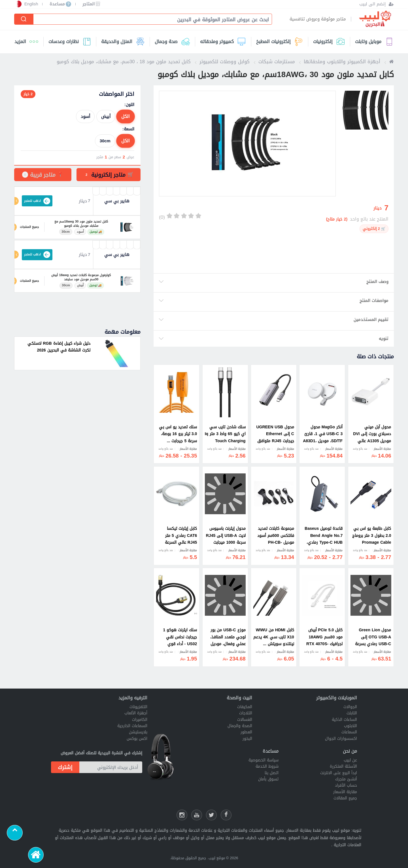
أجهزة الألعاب (136, 713)
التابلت (352, 713)
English (31, 4)
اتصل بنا (272, 773)
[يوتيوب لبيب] (197, 815)
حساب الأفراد (346, 785)
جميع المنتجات (29, 227)
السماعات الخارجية (132, 726)
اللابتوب (350, 726)
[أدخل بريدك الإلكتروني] (111, 767)
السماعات (349, 732)
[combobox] (150, 20)
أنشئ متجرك (346, 779)
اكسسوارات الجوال (341, 739)
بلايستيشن (138, 732)
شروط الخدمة (267, 766)
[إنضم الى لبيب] (376, 4)
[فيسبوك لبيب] (226, 815)
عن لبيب (350, 760)
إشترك (65, 767)
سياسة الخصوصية (263, 760)
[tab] (109, 175)
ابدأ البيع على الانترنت (339, 773)
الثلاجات (246, 713)
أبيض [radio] (106, 117)
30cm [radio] (105, 141)
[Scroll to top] (15, 833)
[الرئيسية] (36, 855)
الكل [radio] (126, 117)
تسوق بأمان (268, 779)
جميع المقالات (345, 798)
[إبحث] (24, 19)
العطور (246, 732)
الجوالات (350, 707)
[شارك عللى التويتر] (211, 815)
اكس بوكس (137, 739)
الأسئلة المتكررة (343, 766)
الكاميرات (140, 720)
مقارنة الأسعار (345, 792)
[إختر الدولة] (18, 4)
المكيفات (245, 707)
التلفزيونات (138, 707)
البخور (247, 739)
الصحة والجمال (240, 726)
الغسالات (245, 720)
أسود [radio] (85, 117)
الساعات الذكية (344, 720)
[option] (247, 144)
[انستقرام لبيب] (182, 815)
